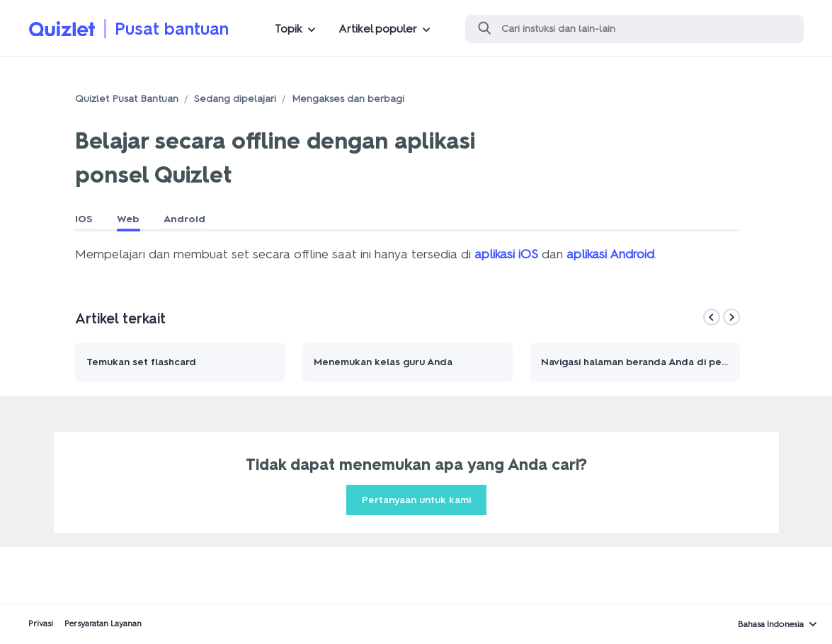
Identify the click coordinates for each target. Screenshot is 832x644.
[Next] (731, 317)
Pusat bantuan (172, 29)
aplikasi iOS (506, 254)
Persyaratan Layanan (103, 623)
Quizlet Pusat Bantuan (127, 99)
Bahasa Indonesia (771, 624)
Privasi (41, 623)
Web (128, 219)
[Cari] (634, 29)
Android (184, 219)
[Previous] (712, 317)
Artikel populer (378, 29)
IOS (84, 219)
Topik (289, 29)
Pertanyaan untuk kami (416, 500)
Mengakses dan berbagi (348, 99)
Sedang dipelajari (235, 99)
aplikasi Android (610, 254)
